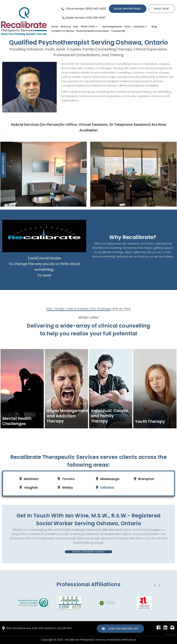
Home (55, 27)
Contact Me (118, 31)
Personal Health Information (93, 31)
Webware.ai (129, 640)
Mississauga (110, 479)
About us (66, 27)
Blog (154, 27)
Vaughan (31, 488)
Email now (161, 9)
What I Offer (88, 27)
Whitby (67, 488)
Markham (31, 479)
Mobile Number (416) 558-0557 (86, 18)
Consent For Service (63, 31)
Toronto (68, 479)
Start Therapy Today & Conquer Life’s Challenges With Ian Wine (89, 309)
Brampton (146, 479)
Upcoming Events (112, 27)
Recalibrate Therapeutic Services (85, 640)
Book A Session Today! (88, 552)
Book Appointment (128, 9)
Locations (139, 27)
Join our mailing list (120, 629)
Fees (76, 27)
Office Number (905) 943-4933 (85, 9)
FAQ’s (127, 27)
